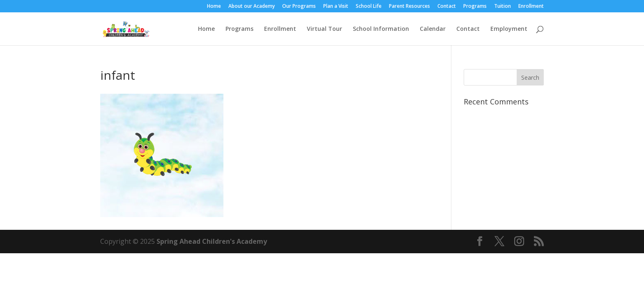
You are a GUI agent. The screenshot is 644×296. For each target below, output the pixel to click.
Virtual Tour (324, 29)
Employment (509, 29)
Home (214, 7)
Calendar (433, 29)
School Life (369, 7)
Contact (447, 7)
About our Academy (252, 7)
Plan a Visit (336, 7)
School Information (381, 29)
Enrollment (531, 7)
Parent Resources (409, 7)
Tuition (503, 7)
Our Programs (299, 7)
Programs (475, 7)
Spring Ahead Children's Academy (212, 241)
